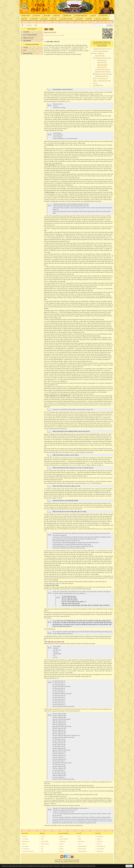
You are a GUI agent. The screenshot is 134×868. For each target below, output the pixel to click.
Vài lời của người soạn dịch (101, 51)
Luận (42, 851)
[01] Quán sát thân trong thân (103, 58)
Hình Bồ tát (99, 841)
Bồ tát (80, 839)
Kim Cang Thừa (45, 841)
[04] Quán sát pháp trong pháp (103, 74)
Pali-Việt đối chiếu (98, 85)
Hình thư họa (100, 851)
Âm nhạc (62, 851)
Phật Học (42, 833)
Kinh (42, 846)
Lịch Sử (79, 833)
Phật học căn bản (45, 844)
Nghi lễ (61, 836)
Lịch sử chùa (25, 839)
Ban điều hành (26, 841)
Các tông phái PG (82, 851)
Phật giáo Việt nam (82, 846)
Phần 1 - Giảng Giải (98, 53)
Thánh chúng (81, 841)
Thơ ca (61, 846)
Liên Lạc (24, 844)
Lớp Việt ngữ (25, 846)
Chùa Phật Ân (100, 836)
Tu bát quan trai (26, 849)
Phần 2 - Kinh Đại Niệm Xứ (100, 79)
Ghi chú (95, 83)
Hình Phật (99, 839)
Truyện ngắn (62, 841)
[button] (26, 16)
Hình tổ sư (99, 844)
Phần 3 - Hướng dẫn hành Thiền (102, 81)
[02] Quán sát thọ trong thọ (103, 69)
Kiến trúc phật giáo (64, 839)
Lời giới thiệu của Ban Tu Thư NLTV (103, 49)
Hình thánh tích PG (101, 846)
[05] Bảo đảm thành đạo (102, 76)
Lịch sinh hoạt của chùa (28, 851)
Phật (79, 836)
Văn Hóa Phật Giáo (64, 833)
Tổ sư (80, 844)
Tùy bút (61, 844)
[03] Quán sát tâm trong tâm (103, 72)
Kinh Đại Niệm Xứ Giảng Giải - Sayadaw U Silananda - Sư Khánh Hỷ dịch (102, 44)
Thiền (42, 839)
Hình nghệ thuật (100, 849)
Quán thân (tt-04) (102, 67)
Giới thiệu (25, 836)
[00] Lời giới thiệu (100, 56)
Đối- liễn (61, 849)
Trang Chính (25, 833)
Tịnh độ (43, 836)
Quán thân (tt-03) (102, 65)
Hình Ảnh (98, 833)
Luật (42, 849)
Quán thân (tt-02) (102, 63)
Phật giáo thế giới (82, 849)
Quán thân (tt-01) (102, 60)
